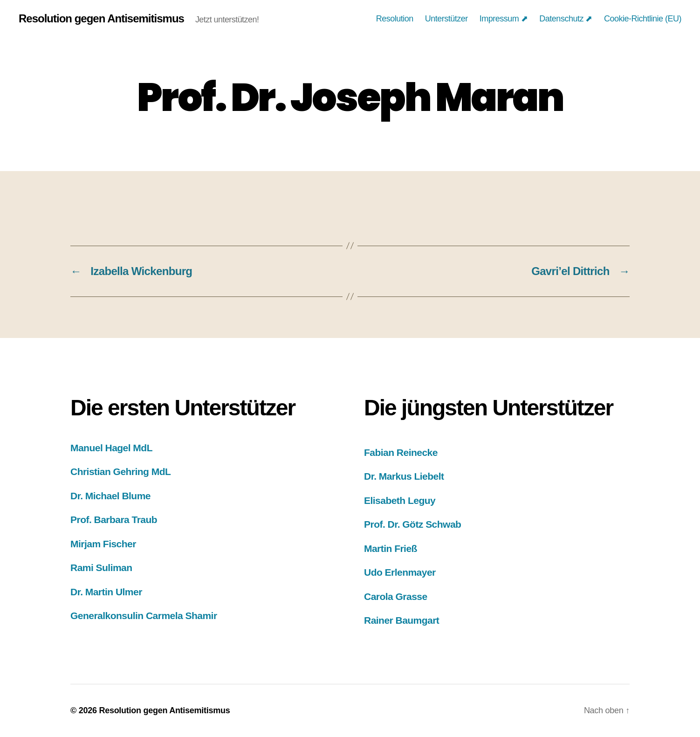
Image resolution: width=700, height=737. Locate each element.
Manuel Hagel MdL (111, 448)
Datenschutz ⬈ (566, 19)
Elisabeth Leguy (400, 500)
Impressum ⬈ (504, 19)
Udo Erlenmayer (400, 572)
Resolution (395, 19)
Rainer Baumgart (401, 620)
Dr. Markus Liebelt (404, 476)
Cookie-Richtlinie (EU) (643, 19)
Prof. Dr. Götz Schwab (412, 524)
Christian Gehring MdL (120, 472)
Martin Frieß (391, 548)
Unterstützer (446, 19)
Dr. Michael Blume (110, 496)
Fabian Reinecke (401, 452)
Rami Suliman (101, 568)
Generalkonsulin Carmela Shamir (144, 616)
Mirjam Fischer (103, 544)
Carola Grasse (396, 596)
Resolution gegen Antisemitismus (101, 19)
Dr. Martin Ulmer (106, 592)
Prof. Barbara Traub (114, 520)
